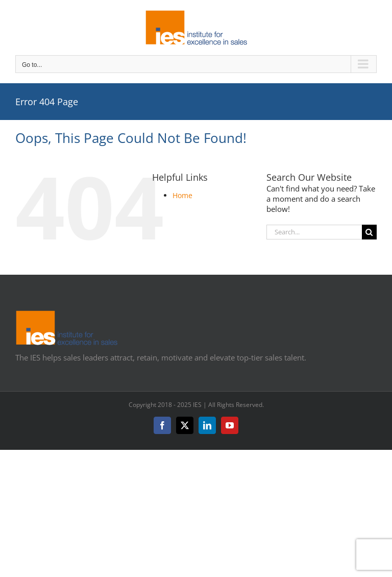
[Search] (369, 232)
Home (182, 195)
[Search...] (314, 232)
